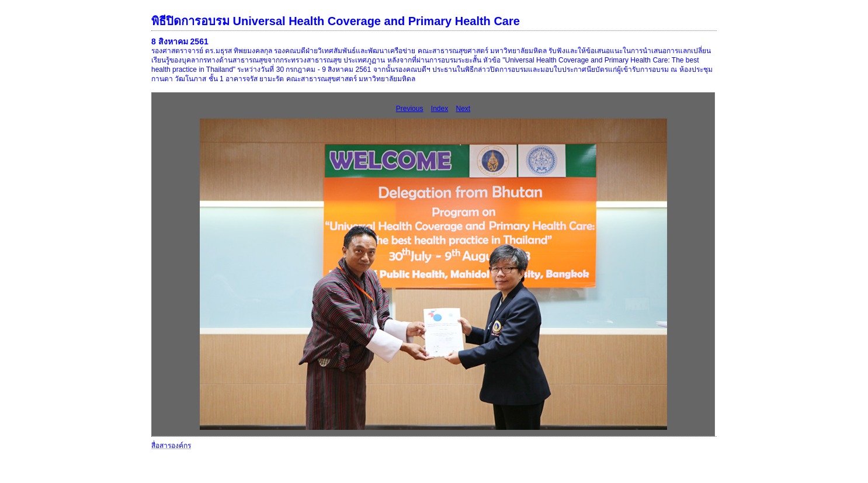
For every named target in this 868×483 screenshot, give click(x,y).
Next (463, 109)
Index (440, 109)
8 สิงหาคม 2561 (180, 41)
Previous (410, 109)
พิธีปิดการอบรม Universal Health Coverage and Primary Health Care (336, 21)
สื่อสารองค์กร (171, 446)
